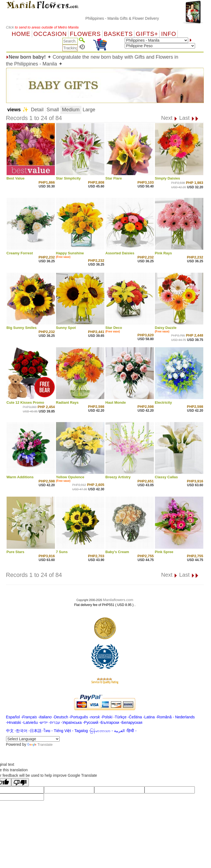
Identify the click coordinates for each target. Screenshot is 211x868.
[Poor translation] (20, 782)
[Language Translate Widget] (33, 739)
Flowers (85, 34)
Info (169, 34)
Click (11, 27)
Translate (40, 745)
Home (21, 34)
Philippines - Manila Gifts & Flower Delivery (132, 18)
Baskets (118, 34)
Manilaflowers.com (118, 600)
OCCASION (50, 34)
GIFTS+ (147, 34)
